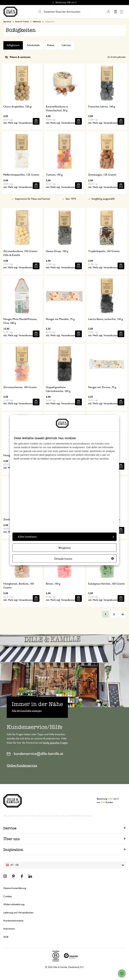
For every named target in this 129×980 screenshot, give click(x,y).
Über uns (12, 839)
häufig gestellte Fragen (55, 743)
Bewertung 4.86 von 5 (66, 3)
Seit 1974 (71, 199)
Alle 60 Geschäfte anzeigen (27, 711)
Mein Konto (108, 12)
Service (10, 828)
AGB (6, 937)
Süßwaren (37, 22)
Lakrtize (66, 45)
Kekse (51, 45)
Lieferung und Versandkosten (18, 913)
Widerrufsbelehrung (14, 904)
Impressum (9, 929)
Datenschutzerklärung (15, 888)
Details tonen (84, 559)
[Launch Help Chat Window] (122, 973)
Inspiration (13, 850)
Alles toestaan (66, 537)
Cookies (8, 896)
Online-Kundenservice (22, 765)
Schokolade (33, 45)
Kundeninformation (13, 921)
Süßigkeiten (13, 45)
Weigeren (65, 548)
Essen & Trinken (22, 22)
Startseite (7, 22)
